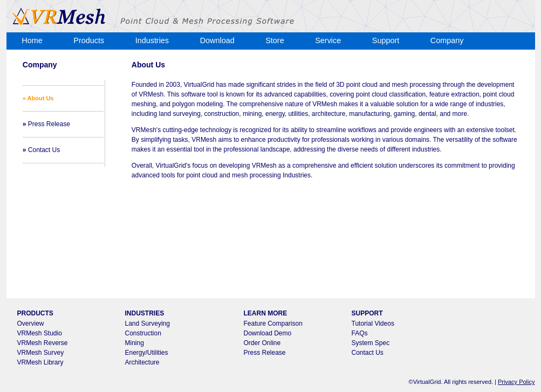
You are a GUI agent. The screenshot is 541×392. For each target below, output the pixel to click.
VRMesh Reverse (43, 343)
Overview (31, 324)
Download (217, 40)
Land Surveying (148, 324)
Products (89, 40)
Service (328, 40)
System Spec (371, 343)
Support (386, 40)
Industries (152, 40)
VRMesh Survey (41, 353)
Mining (135, 343)
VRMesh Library (40, 362)
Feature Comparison (273, 324)
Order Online (262, 343)
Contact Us (41, 150)
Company (447, 40)
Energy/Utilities (147, 353)
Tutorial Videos (373, 324)
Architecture (142, 362)
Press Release (46, 124)
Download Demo (268, 333)
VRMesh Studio (40, 333)
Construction (143, 333)
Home (32, 40)
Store (275, 40)
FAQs (360, 333)
